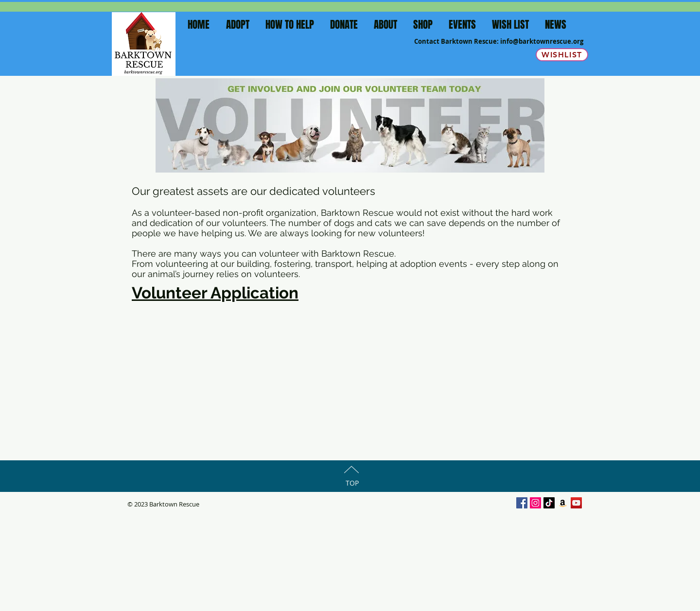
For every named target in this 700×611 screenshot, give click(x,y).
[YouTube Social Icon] (576, 503)
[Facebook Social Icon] (522, 503)
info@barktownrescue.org (542, 41)
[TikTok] (549, 503)
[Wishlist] (562, 55)
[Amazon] (563, 503)
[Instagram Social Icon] (535, 503)
